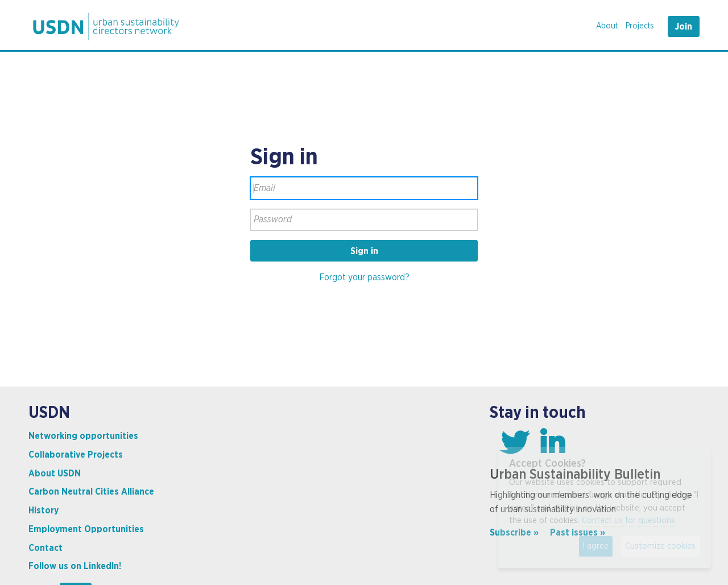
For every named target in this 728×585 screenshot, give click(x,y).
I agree (596, 546)
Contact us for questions (628, 520)
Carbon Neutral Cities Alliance (91, 492)
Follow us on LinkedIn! (75, 566)
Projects (640, 26)
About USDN (55, 474)
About (607, 26)
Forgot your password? (364, 277)
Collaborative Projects (76, 455)
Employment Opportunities (86, 529)
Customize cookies (660, 546)
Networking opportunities (83, 436)
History (44, 511)
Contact (45, 548)
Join (684, 27)
